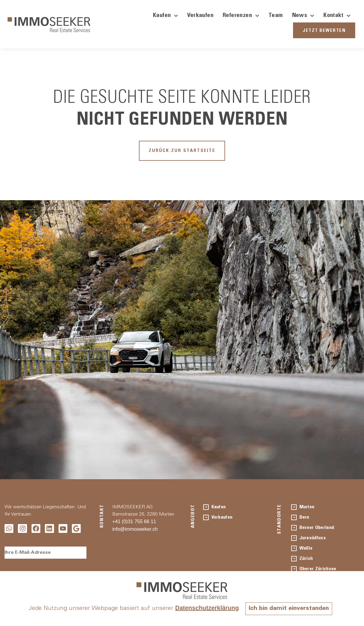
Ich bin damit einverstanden (289, 609)
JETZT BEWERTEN (324, 31)
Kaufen (165, 16)
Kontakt (337, 16)
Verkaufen (200, 16)
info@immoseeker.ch (135, 529)
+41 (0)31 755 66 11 (134, 522)
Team (276, 16)
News (303, 16)
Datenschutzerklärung (207, 608)
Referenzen (241, 16)
